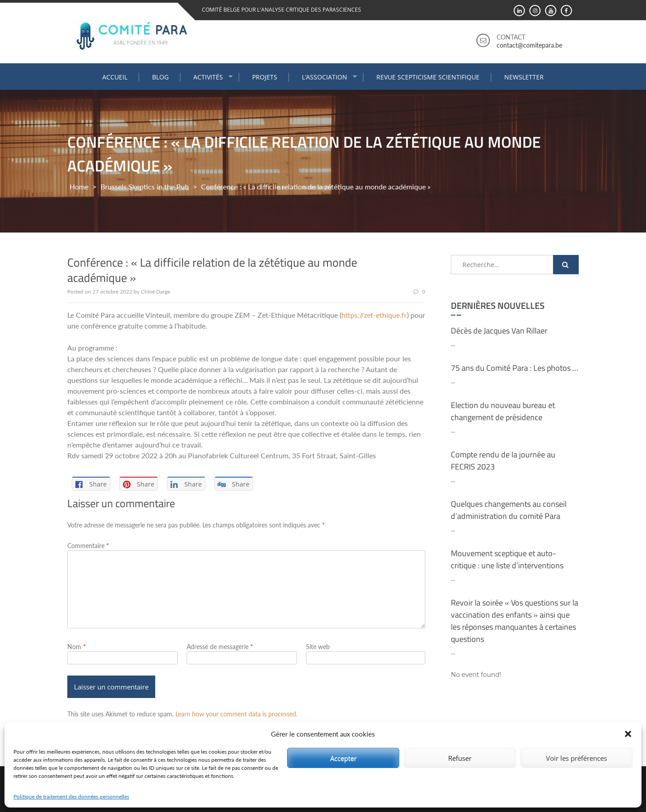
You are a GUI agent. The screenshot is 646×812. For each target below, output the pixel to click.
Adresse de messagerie (220, 647)
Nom (76, 647)
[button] (628, 734)
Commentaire (88, 546)
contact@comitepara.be (529, 45)
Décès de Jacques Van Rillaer (499, 331)
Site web (318, 647)
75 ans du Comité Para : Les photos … (515, 368)
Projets (265, 77)
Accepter (343, 758)
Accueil (115, 77)
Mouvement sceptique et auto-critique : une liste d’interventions (507, 559)
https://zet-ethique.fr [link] (374, 315)
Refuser (460, 758)
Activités (208, 77)
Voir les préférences (576, 758)
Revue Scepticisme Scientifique (428, 77)
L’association (325, 77)
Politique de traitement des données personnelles (71, 797)
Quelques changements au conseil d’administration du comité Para (509, 510)
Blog (160, 77)
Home (79, 187)
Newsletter (524, 77)
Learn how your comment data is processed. (236, 714)
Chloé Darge (155, 292)
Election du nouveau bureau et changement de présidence (503, 411)
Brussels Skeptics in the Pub (145, 187)
